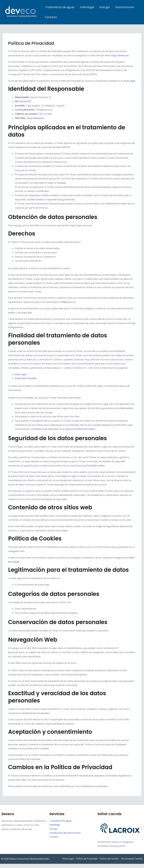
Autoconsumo (125, 7)
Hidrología (87, 7)
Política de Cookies (86, 433)
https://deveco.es (120, 55)
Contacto (51, 17)
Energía (105, 7)
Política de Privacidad (26, 383)
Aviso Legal (21, 378)
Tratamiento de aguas (60, 7)
